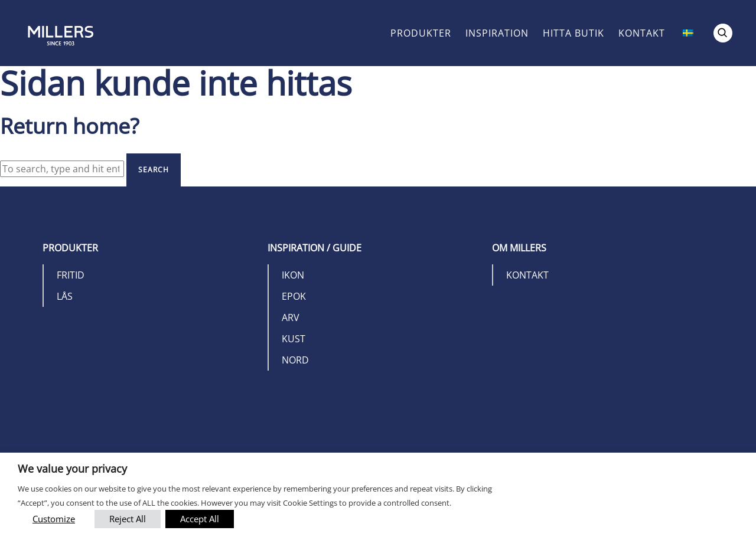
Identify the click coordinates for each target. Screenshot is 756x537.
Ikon (293, 275)
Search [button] (154, 170)
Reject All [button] (128, 519)
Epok (294, 296)
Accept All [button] (200, 519)
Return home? (70, 126)
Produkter (421, 33)
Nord (295, 360)
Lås (65, 296)
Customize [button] (54, 519)
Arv (291, 317)
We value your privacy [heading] (72, 469)
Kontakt (642, 33)
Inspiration (497, 33)
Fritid (71, 275)
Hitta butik (573, 33)
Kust (294, 339)
